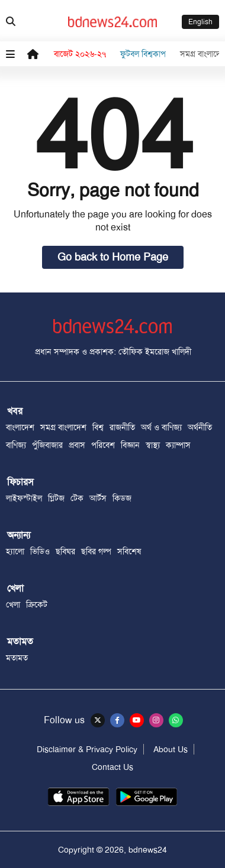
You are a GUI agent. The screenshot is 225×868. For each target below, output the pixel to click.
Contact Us (112, 767)
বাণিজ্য (16, 445)
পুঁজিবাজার (47, 445)
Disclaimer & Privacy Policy (87, 749)
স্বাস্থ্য (153, 445)
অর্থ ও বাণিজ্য (161, 427)
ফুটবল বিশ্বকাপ (143, 54)
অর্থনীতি (200, 427)
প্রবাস (77, 445)
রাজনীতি (122, 427)
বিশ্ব (98, 427)
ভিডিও (40, 551)
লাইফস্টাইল (24, 498)
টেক (77, 498)
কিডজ (122, 498)
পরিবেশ (103, 445)
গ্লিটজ (56, 498)
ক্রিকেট (37, 604)
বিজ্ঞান (130, 445)
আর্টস (98, 498)
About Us (171, 749)
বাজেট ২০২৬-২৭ (80, 54)
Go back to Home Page (113, 257)
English (200, 22)
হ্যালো (15, 551)
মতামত (17, 658)
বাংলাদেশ (20, 427)
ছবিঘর (65, 551)
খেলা (13, 604)
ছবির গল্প (96, 551)
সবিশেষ (129, 551)
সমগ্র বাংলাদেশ (63, 427)
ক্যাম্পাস (178, 445)
